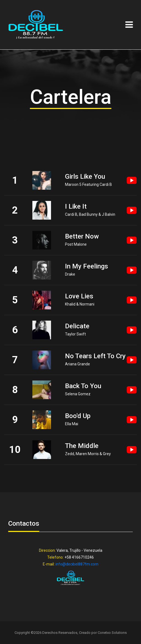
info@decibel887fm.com (77, 564)
